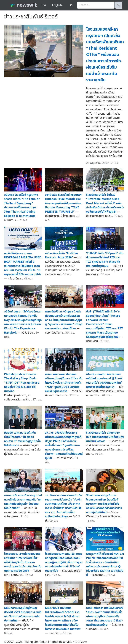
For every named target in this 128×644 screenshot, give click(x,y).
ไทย (44, 5)
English (57, 5)
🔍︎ (119, 5)
